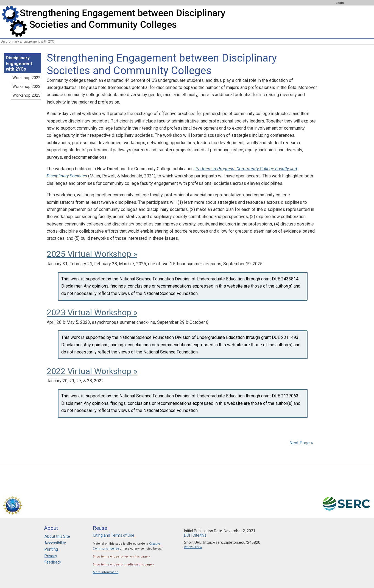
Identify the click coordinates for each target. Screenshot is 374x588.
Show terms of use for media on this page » (123, 565)
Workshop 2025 (26, 95)
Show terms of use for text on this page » (121, 557)
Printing (51, 549)
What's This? (193, 547)
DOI (187, 535)
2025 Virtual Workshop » (92, 254)
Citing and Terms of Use (114, 535)
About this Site (57, 536)
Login (340, 3)
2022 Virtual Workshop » (92, 371)
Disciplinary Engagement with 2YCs (19, 64)
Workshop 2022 (26, 78)
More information (106, 572)
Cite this (199, 535)
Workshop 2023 (26, 87)
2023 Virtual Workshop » (92, 312)
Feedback (53, 562)
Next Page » (301, 443)
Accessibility (55, 543)
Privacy (51, 556)
